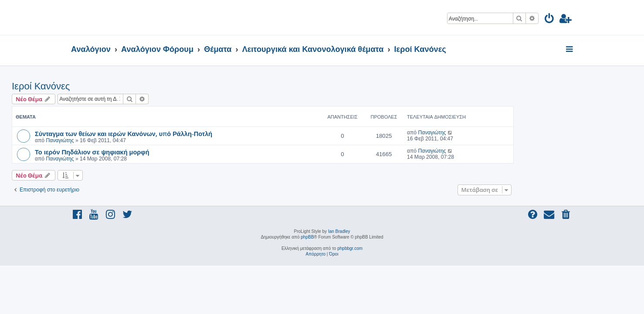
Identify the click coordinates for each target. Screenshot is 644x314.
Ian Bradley (339, 231)
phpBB (307, 237)
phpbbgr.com (350, 248)
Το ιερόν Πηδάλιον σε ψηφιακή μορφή (151, 152)
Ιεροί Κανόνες (100, 86)
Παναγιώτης (119, 140)
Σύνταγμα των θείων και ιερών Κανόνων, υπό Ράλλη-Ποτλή (183, 133)
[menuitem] (550, 20)
